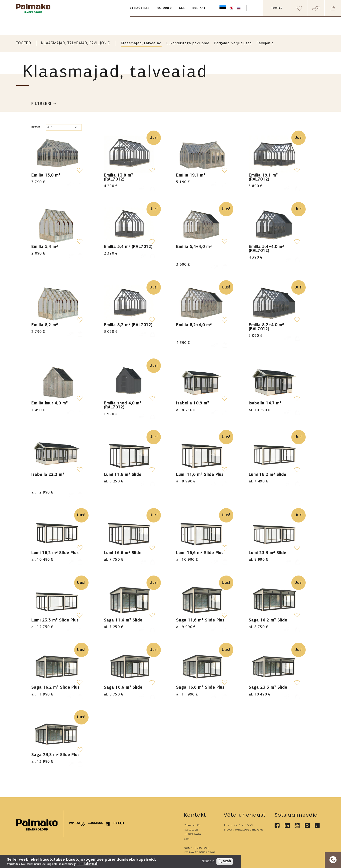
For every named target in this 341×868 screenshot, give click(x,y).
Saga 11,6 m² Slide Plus (200, 595)
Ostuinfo (165, 8)
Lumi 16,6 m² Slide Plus (200, 528)
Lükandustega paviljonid (188, 43)
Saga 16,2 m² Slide (268, 595)
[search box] (259, 8)
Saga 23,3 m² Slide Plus (55, 730)
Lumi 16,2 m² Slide (268, 461)
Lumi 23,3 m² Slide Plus (55, 595)
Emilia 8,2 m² (45, 318)
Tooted (23, 43)
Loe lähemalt (88, 864)
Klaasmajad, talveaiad (141, 43)
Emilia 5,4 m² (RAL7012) (128, 247)
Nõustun (208, 861)
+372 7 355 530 (242, 800)
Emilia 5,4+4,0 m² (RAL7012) (266, 249)
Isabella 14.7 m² (265, 389)
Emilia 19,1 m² (191, 175)
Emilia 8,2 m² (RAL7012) (128, 318)
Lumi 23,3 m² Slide (268, 528)
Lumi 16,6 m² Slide (123, 528)
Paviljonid (265, 43)
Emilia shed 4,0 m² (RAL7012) (123, 391)
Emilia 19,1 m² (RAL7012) (263, 177)
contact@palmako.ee (249, 805)
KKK (182, 8)
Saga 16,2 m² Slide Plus (55, 663)
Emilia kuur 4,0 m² (49, 389)
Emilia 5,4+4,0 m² (194, 247)
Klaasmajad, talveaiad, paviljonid (76, 43)
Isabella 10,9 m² (193, 389)
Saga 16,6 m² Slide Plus (200, 663)
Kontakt (199, 8)
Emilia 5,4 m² (45, 247)
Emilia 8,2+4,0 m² (194, 318)
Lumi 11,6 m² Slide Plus (200, 461)
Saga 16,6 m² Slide (123, 663)
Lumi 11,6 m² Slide (123, 461)
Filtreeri (41, 104)
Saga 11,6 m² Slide (123, 595)
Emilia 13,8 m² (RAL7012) (118, 177)
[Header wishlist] (299, 8)
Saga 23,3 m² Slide (268, 663)
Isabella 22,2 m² (48, 461)
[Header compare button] (316, 8)
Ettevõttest (140, 8)
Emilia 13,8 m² (46, 175)
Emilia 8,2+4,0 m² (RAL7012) (266, 320)
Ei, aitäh (225, 861)
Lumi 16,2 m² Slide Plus (55, 528)
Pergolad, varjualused (233, 43)
